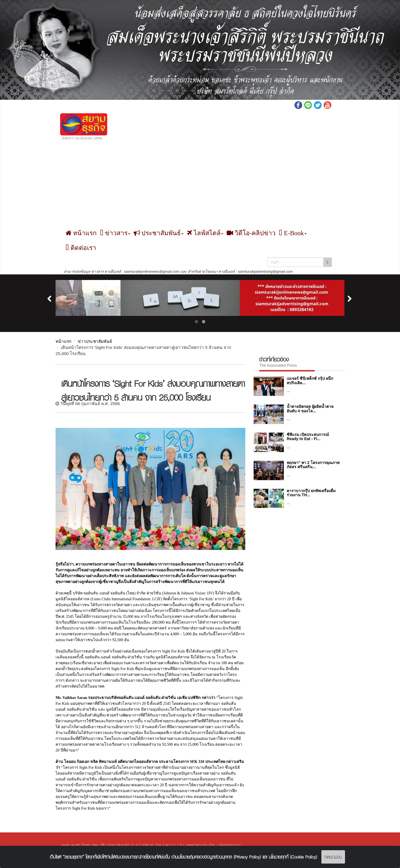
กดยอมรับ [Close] (333, 857)
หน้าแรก (81, 233)
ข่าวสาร (115, 233)
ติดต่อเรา (81, 248)
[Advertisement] (200, 184)
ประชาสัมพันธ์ (159, 233)
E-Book (293, 233)
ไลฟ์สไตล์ (205, 233)
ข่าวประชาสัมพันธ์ (95, 342)
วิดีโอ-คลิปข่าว (251, 233)
